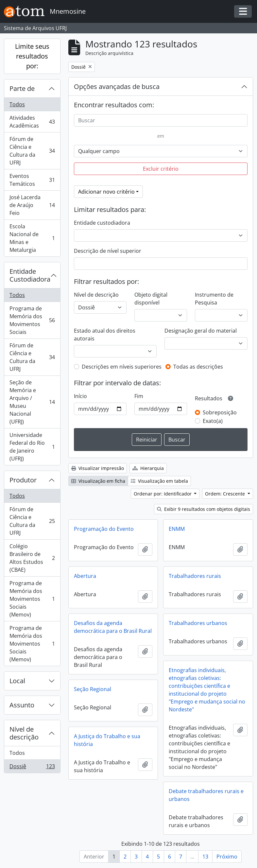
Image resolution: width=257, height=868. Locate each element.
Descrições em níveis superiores (122, 367)
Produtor (23, 480)
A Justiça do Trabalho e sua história (107, 740)
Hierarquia (148, 468)
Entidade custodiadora (102, 223)
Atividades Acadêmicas (32, 122)
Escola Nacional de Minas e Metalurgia (32, 238)
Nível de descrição (24, 733)
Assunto (22, 705)
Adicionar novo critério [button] (106, 192)
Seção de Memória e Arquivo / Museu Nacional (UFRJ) (32, 402)
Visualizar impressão (98, 468)
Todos (17, 104)
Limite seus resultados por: (32, 56)
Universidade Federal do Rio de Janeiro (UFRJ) (32, 447)
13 (205, 857)
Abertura (85, 576)
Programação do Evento (104, 529)
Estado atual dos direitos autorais (105, 335)
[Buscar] (161, 120)
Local (17, 681)
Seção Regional (93, 689)
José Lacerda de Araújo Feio (32, 205)
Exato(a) (213, 421)
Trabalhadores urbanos (198, 623)
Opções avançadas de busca (117, 87)
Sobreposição (220, 412)
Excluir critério (161, 169)
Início (80, 396)
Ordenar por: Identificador (163, 494)
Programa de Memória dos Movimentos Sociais (32, 320)
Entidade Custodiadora (30, 275)
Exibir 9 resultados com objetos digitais (204, 509)
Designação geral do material (201, 331)
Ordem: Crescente (226, 494)
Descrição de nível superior (108, 251)
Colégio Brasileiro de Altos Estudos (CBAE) (32, 558)
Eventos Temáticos (32, 180)
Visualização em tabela (159, 481)
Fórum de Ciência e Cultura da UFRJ (32, 151)
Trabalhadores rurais (195, 576)
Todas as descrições (198, 367)
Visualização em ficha (98, 481)
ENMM (177, 529)
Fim (139, 396)
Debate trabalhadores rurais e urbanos (206, 795)
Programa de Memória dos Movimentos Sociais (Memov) (32, 599)
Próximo (227, 857)
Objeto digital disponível (151, 299)
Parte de (22, 88)
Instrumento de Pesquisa (214, 299)
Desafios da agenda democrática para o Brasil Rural (113, 627)
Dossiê (32, 768)
